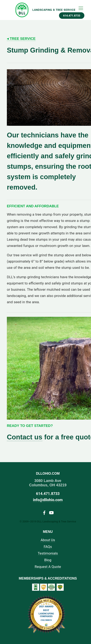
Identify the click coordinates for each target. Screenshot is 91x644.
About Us (48, 540)
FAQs (48, 547)
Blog (48, 560)
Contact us (25, 437)
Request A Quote (48, 567)
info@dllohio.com (48, 500)
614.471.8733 (72, 16)
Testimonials (48, 553)
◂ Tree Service (21, 39)
